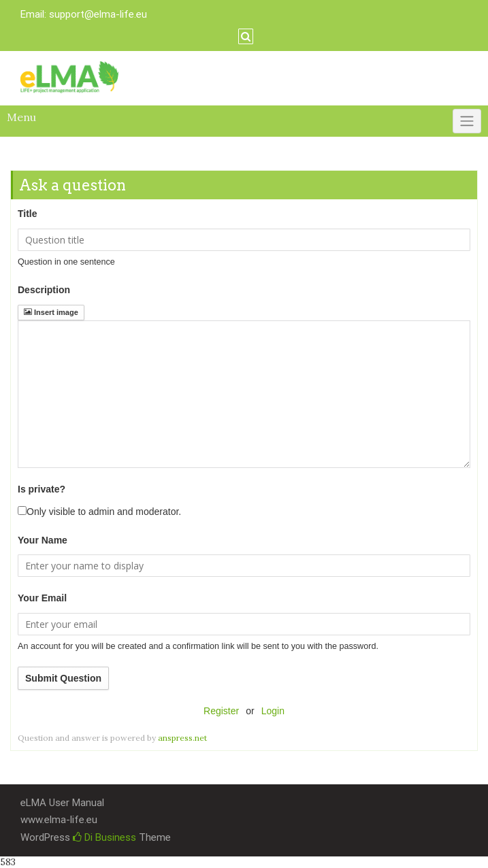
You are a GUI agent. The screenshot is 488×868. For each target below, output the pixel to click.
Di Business (104, 837)
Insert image (51, 312)
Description (44, 290)
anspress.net (182, 738)
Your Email (42, 598)
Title (28, 214)
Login (273, 711)
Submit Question (63, 678)
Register (221, 711)
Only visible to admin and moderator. (99, 512)
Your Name (43, 540)
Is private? (42, 489)
